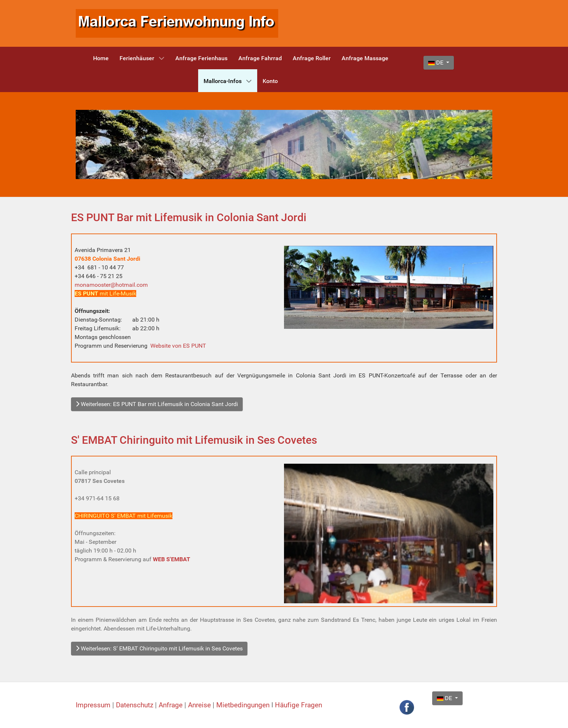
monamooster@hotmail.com (111, 285)
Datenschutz (135, 705)
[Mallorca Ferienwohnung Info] (177, 23)
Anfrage (172, 705)
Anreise (200, 705)
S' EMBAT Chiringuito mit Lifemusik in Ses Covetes (194, 440)
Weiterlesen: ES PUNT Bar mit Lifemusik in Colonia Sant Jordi (157, 404)
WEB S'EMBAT (172, 559)
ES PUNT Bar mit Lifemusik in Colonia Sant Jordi (189, 217)
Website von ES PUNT (178, 346)
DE (437, 63)
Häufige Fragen (298, 705)
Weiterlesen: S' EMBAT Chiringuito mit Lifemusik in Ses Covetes (159, 648)
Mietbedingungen (243, 705)
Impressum (94, 705)
